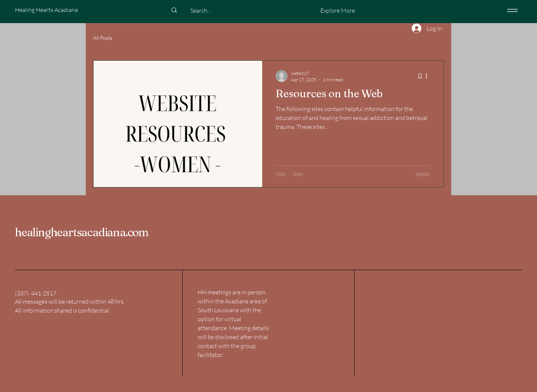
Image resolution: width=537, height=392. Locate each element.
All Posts (103, 38)
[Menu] (511, 10)
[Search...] (200, 10)
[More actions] (429, 76)
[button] (337, 10)
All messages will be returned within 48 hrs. (70, 301)
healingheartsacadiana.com (82, 232)
